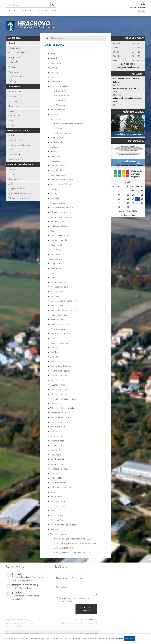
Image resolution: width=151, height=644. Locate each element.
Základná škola (57, 450)
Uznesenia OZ (62, 105)
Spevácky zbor (57, 464)
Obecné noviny (57, 515)
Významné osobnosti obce (62, 180)
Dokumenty (13, 72)
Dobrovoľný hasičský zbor (62, 184)
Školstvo (13, 62)
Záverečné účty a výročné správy (64, 301)
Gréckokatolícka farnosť (61, 417)
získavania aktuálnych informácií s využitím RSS (80, 623)
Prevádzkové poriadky (60, 333)
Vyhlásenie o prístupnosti (19, 198)
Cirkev (11, 125)
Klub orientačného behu (61, 487)
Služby (11, 111)
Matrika (12, 67)
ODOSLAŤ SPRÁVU (86, 609)
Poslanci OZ (61, 91)
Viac (138, 639)
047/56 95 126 (128, 64)
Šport (53, 273)
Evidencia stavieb (58, 380)
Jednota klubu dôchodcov (21, 145)
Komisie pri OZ (63, 96)
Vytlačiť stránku (23, 620)
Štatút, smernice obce (60, 324)
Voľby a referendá (17, 77)
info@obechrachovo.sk (128, 67)
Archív (11, 184)
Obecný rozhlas (57, 292)
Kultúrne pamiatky (58, 166)
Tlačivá (59, 128)
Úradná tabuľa (15, 92)
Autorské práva (57, 259)
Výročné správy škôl (59, 315)
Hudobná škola (57, 459)
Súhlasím (129, 639)
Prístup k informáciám (60, 343)
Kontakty (12, 81)
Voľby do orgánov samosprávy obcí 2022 (74, 539)
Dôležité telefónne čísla (60, 222)
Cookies (119, 639)
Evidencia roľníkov (58, 394)
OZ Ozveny (14, 159)
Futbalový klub (57, 478)
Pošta (53, 511)
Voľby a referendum (59, 534)
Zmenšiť (132, 8)
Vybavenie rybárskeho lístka (62, 408)
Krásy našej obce (58, 175)
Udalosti (54, 231)
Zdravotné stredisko (59, 501)
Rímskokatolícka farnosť (61, 413)
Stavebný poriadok (59, 376)
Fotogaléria (13, 120)
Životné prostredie (58, 385)
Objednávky (13, 179)
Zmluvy (12, 169)
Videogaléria (56, 161)
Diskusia (54, 529)
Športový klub (15, 140)
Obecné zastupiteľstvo (19, 53)
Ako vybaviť (55, 357)
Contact (54, 77)
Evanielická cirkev (58, 427)
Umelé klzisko (56, 497)
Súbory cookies (57, 254)
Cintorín (54, 347)
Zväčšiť (141, 8)
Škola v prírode (57, 455)
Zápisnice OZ (62, 100)
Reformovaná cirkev (59, 422)
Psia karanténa (57, 520)
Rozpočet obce (57, 306)
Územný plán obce (58, 320)
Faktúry (12, 174)
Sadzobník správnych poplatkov (64, 310)
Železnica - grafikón (59, 506)
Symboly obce (57, 138)
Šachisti (54, 492)
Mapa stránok (57, 38)
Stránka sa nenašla (59, 240)
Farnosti (54, 277)
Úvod (53, 54)
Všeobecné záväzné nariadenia (70, 124)
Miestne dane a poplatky (61, 371)
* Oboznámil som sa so (71, 600)
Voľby (59, 250)
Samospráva (29, 11)
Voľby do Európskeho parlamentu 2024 (73, 553)
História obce (14, 106)
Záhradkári (14, 155)
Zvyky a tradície (57, 170)
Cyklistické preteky (58, 483)
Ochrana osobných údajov (20, 194)
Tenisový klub (56, 473)
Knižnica (54, 352)
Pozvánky (55, 296)
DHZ (11, 135)
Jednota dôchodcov (59, 469)
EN (143, 12)
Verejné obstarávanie (17, 189)
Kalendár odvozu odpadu (61, 217)
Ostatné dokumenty (65, 133)
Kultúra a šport (15, 116)
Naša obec (13, 11)
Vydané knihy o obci (59, 287)
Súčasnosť (13, 101)
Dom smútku (56, 436)
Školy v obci (56, 263)
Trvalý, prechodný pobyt (61, 366)
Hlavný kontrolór (16, 57)
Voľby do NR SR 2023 (65, 548)
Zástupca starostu (58, 282)
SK (139, 12)
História (54, 152)
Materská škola (57, 445)
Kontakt (56, 11)
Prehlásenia (56, 403)
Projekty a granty (58, 329)
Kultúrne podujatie (59, 390)
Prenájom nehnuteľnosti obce (63, 399)
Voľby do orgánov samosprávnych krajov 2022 (76, 543)
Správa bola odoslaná (60, 236)
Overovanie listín (58, 361)
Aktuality (43, 11)
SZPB (12, 150)
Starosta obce (14, 48)
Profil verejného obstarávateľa (63, 525)
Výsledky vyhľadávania (60, 226)
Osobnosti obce (57, 441)
